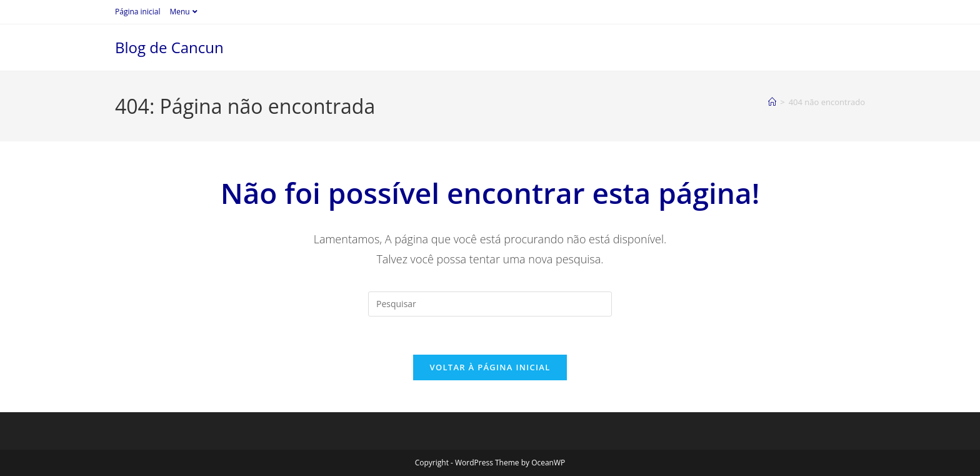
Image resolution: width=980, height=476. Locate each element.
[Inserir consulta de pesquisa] (490, 304)
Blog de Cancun (169, 47)
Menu (185, 12)
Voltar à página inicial (490, 367)
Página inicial (137, 12)
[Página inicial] (772, 102)
